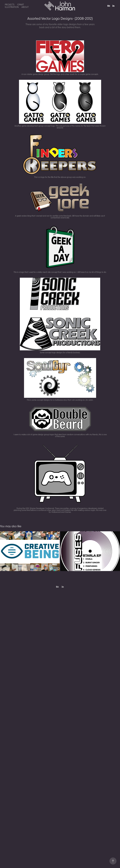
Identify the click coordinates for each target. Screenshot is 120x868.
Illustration (12, 7)
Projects (10, 4)
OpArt (21, 4)
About (25, 7)
